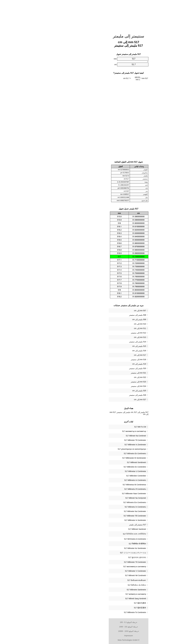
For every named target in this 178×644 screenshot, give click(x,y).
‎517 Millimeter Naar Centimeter (94, 494)
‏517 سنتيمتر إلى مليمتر (98, 525)
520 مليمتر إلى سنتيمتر (98, 368)
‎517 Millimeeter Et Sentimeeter (95, 458)
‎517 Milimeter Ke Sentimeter (96, 548)
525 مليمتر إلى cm (100, 391)
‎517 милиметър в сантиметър (95, 431)
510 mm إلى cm (100, 324)
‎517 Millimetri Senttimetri (97, 462)
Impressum (89, 636)
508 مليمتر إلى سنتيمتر (98, 315)
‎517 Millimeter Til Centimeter (96, 562)
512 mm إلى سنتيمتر (99, 333)
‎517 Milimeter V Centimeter (96, 571)
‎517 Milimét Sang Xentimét (96, 599)
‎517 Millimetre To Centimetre (95, 612)
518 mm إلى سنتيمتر (99, 359)
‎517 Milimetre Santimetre (97, 590)
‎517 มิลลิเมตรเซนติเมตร (97, 580)
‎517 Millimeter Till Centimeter (95, 516)
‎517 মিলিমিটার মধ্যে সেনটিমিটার (95, 534)
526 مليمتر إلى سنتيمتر (98, 395)
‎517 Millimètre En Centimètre (95, 467)
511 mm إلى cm (100, 328)
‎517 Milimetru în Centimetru (96, 507)
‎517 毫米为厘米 (100, 603)
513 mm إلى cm (100, 337)
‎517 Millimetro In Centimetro (96, 480)
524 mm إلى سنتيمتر (99, 386)
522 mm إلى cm (100, 377)
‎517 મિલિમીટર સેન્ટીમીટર (97, 585)
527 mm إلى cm (100, 400)
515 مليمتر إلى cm (100, 346)
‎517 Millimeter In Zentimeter (96, 445)
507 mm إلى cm (100, 311)
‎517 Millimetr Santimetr (98, 529)
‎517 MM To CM (101, 427)
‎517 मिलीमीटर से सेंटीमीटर (98, 544)
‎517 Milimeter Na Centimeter (95, 511)
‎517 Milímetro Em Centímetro (95, 502)
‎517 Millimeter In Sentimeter (96, 520)
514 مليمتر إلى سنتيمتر (98, 342)
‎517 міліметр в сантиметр (96, 594)
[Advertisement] (89, 15)
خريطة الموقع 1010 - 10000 (89, 631)
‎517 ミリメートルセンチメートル (94, 553)
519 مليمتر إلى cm (100, 364)
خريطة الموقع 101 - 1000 (89, 627)
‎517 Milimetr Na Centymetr (96, 498)
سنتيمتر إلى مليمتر (89, 36)
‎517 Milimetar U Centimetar (96, 471)
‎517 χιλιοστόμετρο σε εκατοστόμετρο (92, 449)
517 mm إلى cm (100, 355)
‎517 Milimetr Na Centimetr (96, 436)
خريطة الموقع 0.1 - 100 (89, 622)
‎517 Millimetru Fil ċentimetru (96, 489)
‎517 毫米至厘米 (100, 608)
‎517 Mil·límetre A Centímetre (96, 539)
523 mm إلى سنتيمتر (99, 382)
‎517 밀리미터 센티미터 (98, 557)
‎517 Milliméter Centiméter (97, 476)
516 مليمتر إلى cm (100, 351)
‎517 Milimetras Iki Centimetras (95, 485)
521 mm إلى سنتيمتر (99, 373)
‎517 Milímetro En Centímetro (95, 454)
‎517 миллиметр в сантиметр (95, 567)
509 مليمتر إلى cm (100, 319)
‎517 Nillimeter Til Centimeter (96, 440)
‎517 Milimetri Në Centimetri (96, 575)
